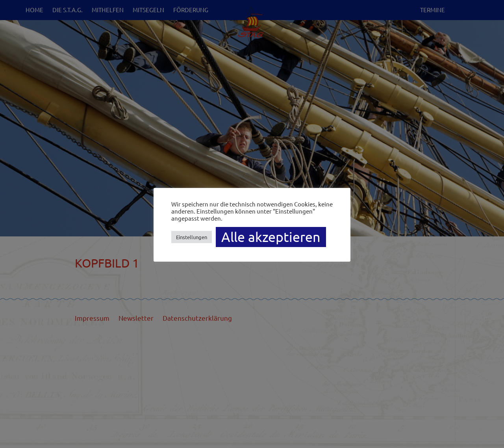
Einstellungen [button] (192, 237)
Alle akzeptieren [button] (271, 237)
